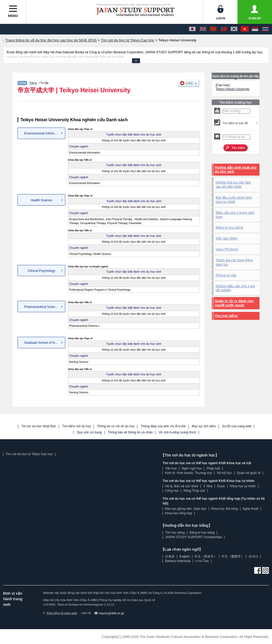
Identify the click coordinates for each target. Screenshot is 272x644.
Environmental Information (43, 133)
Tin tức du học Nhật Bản (39, 426)
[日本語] (192, 29)
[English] (203, 29)
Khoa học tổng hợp (178, 513)
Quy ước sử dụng (89, 432)
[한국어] (234, 29)
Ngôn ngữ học (192, 468)
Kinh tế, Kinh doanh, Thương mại (188, 473)
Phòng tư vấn (226, 275)
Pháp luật (213, 468)
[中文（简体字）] (213, 29)
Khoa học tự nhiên (243, 486)
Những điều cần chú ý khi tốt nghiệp (235, 288)
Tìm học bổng (226, 316)
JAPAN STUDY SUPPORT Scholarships (194, 537)
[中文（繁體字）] (224, 29)
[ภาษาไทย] (265, 29)
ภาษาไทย (202, 561)
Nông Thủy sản (194, 491)
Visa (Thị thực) (227, 249)
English (184, 556)
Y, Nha (208, 486)
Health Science (42, 200)
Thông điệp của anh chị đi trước (163, 426)
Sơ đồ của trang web (237, 426)
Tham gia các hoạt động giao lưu (234, 262)
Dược (221, 486)
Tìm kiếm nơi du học (77, 426)
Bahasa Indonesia (178, 561)
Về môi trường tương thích (177, 432)
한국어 (253, 556)
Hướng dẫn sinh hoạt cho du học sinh (236, 170)
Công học (172, 491)
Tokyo (33, 83)
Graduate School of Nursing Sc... (45, 343)
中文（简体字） (206, 556)
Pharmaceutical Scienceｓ (43, 307)
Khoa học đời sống (224, 509)
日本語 (170, 556)
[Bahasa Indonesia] (255, 29)
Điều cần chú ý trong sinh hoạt (235, 215)
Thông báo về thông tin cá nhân (130, 432)
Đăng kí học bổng (229, 227)
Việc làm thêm (227, 238)
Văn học (171, 468)
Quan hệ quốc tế (249, 473)
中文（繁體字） (233, 556)
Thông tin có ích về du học (116, 426)
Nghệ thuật (250, 509)
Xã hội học (224, 473)
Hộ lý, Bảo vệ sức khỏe (182, 486)
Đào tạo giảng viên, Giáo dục (186, 509)
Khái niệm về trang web (60, 613)
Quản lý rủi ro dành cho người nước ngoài (234, 303)
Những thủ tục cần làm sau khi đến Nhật (233, 184)
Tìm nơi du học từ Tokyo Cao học (29, 454)
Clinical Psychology (41, 271)
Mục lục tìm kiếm (204, 426)
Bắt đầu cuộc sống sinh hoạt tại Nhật (234, 200)
